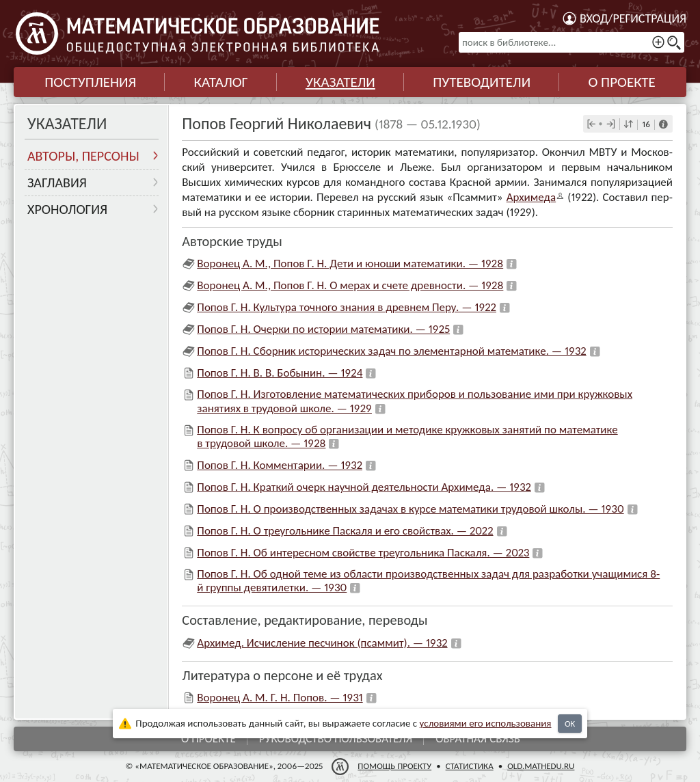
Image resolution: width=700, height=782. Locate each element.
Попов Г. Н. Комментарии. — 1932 (280, 465)
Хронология (67, 209)
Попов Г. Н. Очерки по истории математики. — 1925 (323, 329)
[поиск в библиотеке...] (571, 42)
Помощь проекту (394, 766)
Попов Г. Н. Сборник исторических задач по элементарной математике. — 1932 (391, 351)
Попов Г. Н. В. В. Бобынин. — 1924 (280, 373)
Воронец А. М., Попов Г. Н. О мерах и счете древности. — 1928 (350, 285)
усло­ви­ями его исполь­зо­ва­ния (486, 723)
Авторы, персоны (83, 156)
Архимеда (531, 197)
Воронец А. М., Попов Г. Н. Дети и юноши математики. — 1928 (350, 264)
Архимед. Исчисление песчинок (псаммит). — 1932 (322, 643)
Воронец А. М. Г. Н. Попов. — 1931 (280, 698)
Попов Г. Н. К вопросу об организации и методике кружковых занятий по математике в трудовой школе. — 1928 (407, 436)
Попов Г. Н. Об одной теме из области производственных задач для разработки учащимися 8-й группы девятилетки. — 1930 (428, 581)
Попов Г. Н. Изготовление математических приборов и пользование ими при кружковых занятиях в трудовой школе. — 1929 (415, 401)
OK (570, 724)
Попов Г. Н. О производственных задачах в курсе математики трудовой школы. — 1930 (410, 509)
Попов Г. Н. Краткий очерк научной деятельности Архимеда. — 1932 (364, 487)
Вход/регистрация (633, 18)
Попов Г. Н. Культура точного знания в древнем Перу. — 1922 (347, 307)
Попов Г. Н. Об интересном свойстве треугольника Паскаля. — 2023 (363, 553)
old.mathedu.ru (541, 766)
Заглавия (57, 183)
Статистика (470, 766)
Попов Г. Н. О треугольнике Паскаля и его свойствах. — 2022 (345, 531)
